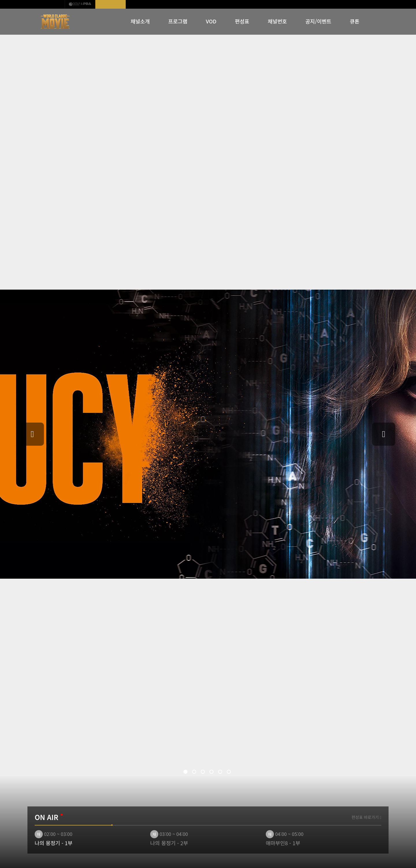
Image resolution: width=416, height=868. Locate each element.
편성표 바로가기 (366, 817)
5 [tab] (221, 773)
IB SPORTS (50, 4)
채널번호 (277, 21)
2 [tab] (195, 773)
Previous (32, 434)
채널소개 (140, 21)
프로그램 (178, 21)
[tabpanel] (208, 434)
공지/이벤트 (318, 21)
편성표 (242, 21)
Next (384, 434)
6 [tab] (230, 773)
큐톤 (355, 21)
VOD (211, 21)
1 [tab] (186, 773)
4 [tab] (212, 773)
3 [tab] (204, 773)
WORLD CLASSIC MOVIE (56, 22)
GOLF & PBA (80, 4)
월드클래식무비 (110, 4)
